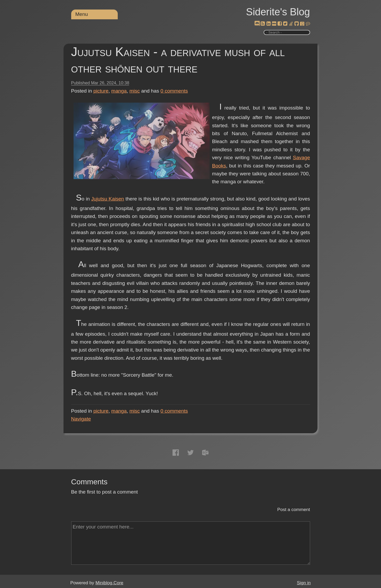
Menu (82, 14)
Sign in (304, 583)
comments (174, 91)
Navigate (81, 419)
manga (119, 91)
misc (135, 91)
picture (101, 91)
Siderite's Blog (278, 12)
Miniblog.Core (109, 583)
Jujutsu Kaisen (108, 199)
